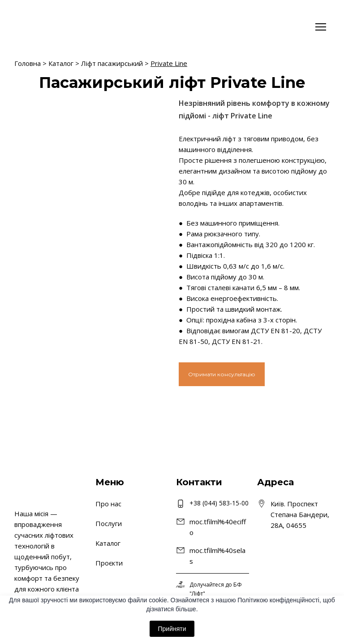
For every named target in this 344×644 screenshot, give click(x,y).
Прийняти (172, 629)
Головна (28, 63)
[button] (222, 374)
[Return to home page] (41, 27)
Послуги (109, 523)
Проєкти (109, 563)
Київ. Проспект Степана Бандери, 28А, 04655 (300, 514)
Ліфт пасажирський (112, 63)
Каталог (61, 63)
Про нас (108, 504)
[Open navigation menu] (321, 27)
